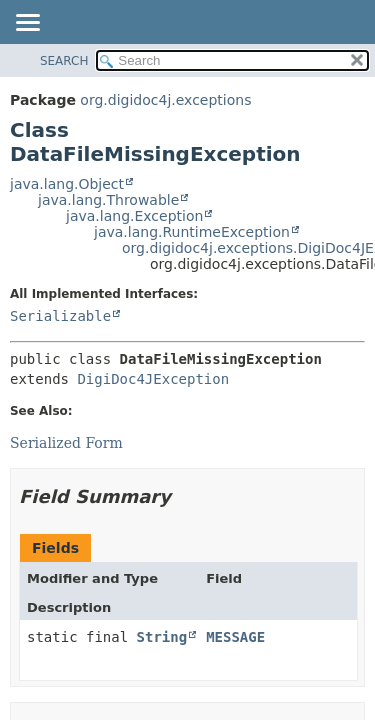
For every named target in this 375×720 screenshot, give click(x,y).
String (162, 637)
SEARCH (64, 61)
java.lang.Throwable (108, 200)
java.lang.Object (67, 184)
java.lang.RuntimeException (192, 232)
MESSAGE (235, 637)
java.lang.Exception (134, 216)
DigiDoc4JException (153, 379)
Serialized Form (66, 443)
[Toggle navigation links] (27, 24)
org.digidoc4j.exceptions (165, 100)
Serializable (60, 316)
